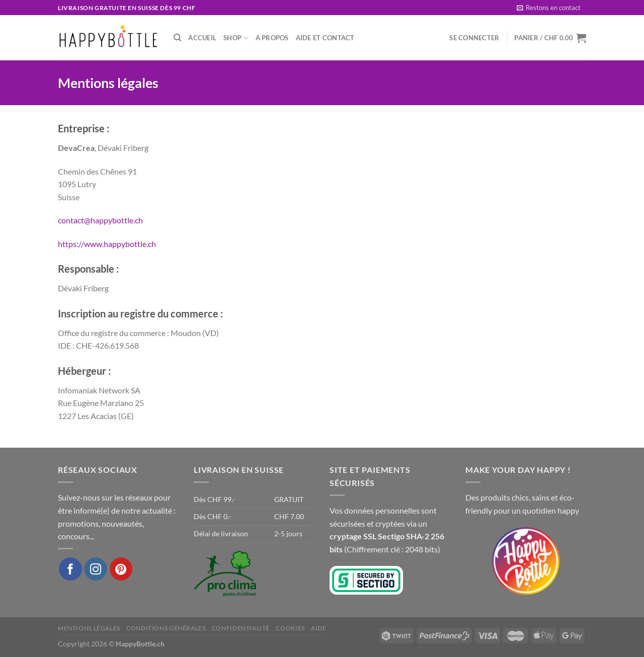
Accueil (202, 38)
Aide (318, 628)
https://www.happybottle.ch (107, 244)
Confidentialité (241, 628)
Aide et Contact (325, 38)
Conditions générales (166, 628)
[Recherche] (177, 38)
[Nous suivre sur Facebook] (70, 569)
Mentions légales (89, 628)
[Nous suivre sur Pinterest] (121, 569)
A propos (272, 38)
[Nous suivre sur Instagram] (96, 569)
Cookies (290, 628)
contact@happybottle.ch (100, 220)
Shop (236, 38)
